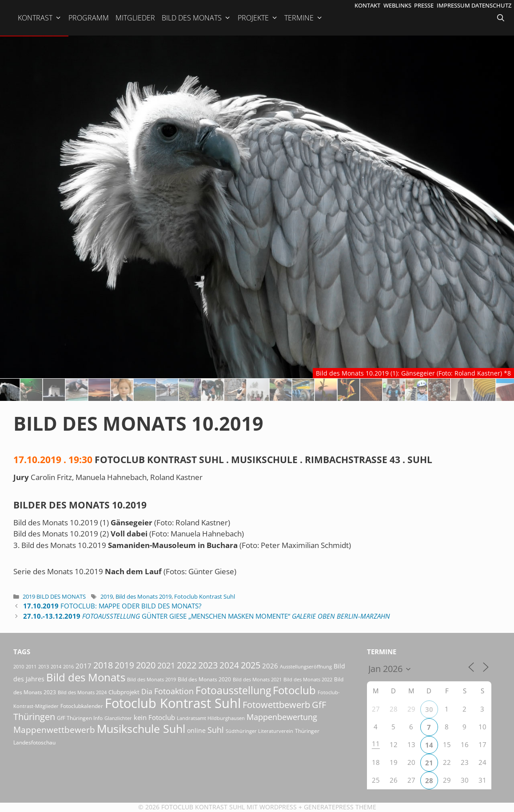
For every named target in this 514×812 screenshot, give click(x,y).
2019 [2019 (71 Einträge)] (124, 665)
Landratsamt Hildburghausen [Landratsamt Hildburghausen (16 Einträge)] (211, 718)
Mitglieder (135, 18)
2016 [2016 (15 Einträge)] (68, 667)
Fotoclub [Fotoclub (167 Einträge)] (294, 690)
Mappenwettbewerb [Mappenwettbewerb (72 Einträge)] (54, 730)
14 (429, 745)
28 (429, 780)
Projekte (258, 18)
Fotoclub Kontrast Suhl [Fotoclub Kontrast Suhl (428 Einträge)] (173, 703)
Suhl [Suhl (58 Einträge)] (216, 730)
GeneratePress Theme (340, 807)
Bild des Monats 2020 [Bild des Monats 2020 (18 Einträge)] (204, 679)
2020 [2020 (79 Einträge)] (146, 665)
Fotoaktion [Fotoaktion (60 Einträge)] (174, 691)
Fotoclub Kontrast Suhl (205, 596)
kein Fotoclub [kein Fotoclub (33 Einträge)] (154, 717)
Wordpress (278, 807)
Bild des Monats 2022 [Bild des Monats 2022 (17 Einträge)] (308, 679)
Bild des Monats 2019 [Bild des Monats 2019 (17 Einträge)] (151, 679)
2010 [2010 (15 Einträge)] (19, 667)
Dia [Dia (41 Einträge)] (147, 692)
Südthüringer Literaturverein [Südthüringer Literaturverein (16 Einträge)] (259, 731)
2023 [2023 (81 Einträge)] (208, 665)
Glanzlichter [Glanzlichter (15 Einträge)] (118, 718)
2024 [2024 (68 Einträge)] (229, 665)
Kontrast (40, 18)
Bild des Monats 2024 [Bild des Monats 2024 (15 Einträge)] (82, 692)
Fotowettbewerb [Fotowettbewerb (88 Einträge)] (276, 704)
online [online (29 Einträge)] (196, 730)
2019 (107, 596)
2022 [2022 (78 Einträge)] (187, 665)
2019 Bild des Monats (54, 596)
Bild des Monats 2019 (143, 596)
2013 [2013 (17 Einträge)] (44, 666)
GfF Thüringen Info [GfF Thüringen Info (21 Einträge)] (80, 718)
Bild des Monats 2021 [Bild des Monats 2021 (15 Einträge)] (257, 680)
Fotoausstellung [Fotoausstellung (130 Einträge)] (233, 690)
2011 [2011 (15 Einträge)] (31, 667)
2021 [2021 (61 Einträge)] (166, 665)
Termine (304, 18)
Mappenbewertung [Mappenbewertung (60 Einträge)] (282, 717)
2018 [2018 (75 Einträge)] (103, 665)
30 (429, 709)
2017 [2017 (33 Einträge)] (84, 666)
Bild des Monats (196, 18)
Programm (89, 18)
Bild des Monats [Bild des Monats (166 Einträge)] (86, 677)
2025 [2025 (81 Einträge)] (251, 665)
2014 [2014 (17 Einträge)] (56, 666)
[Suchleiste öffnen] (502, 18)
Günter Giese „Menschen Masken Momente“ (207, 616)
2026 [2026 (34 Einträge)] (270, 666)
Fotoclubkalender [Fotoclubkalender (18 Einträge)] (82, 706)
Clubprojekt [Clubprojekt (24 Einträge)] (124, 692)
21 (429, 763)
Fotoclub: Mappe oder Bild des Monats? (112, 606)
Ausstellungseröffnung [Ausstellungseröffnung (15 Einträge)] (306, 667)
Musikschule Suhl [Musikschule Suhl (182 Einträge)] (141, 729)
